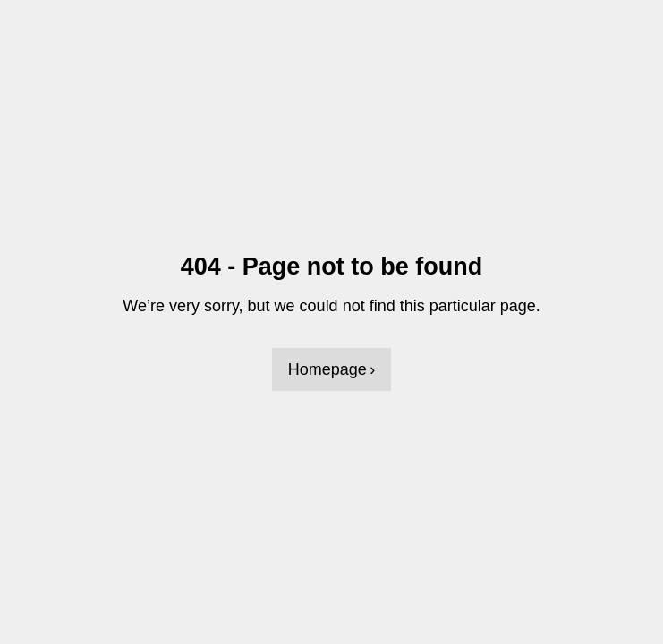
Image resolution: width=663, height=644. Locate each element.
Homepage (327, 369)
